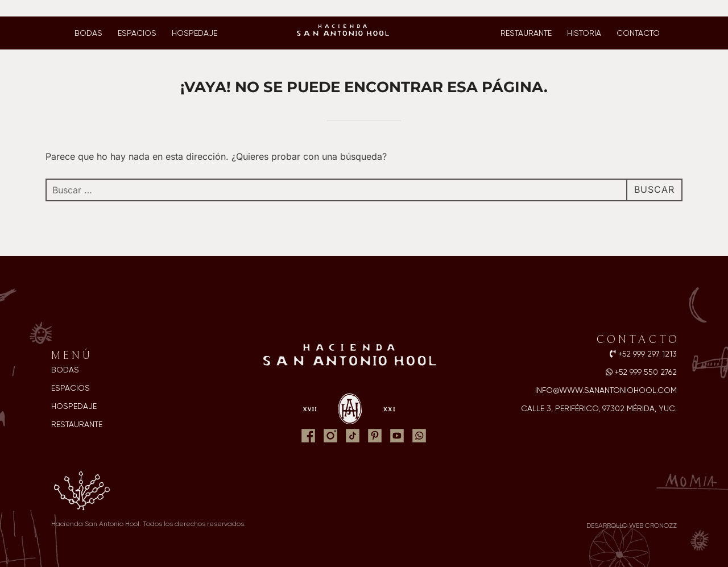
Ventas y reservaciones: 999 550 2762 (85, 8)
